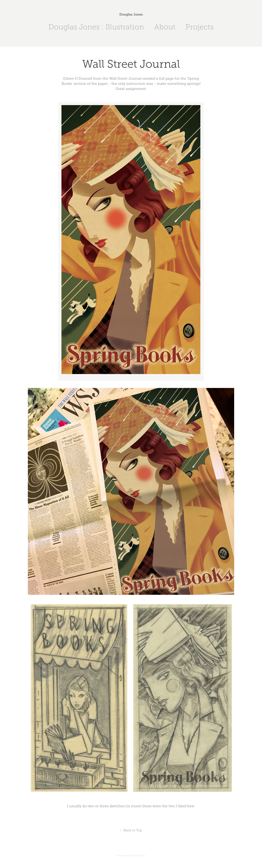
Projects (200, 27)
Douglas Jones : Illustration (96, 27)
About (165, 27)
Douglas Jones (131, 14)
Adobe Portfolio (137, 856)
